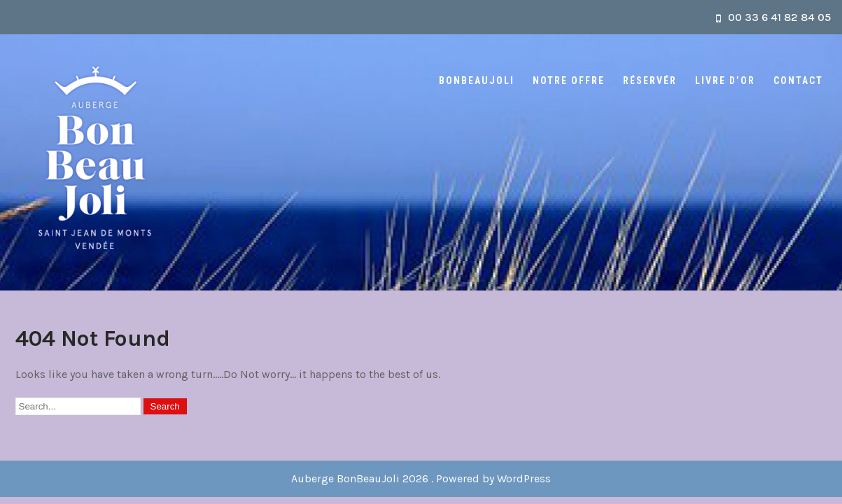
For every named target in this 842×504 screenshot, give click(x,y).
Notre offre (569, 80)
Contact (798, 80)
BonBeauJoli (477, 80)
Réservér (650, 80)
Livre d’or (725, 80)
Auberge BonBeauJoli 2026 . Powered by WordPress (421, 478)
